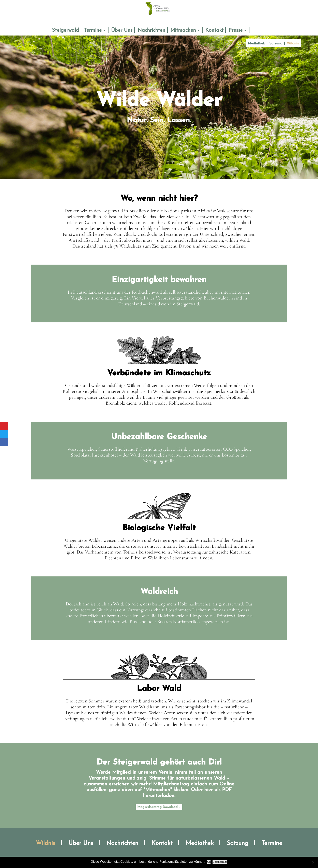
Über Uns (122, 30)
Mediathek (256, 44)
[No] (313, 862)
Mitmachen (183, 30)
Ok (209, 862)
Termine (93, 30)
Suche (255, 30)
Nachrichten (151, 30)
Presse (236, 30)
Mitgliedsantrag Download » (159, 807)
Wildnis (293, 44)
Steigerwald (65, 30)
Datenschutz (220, 862)
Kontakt (214, 30)
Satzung (276, 44)
